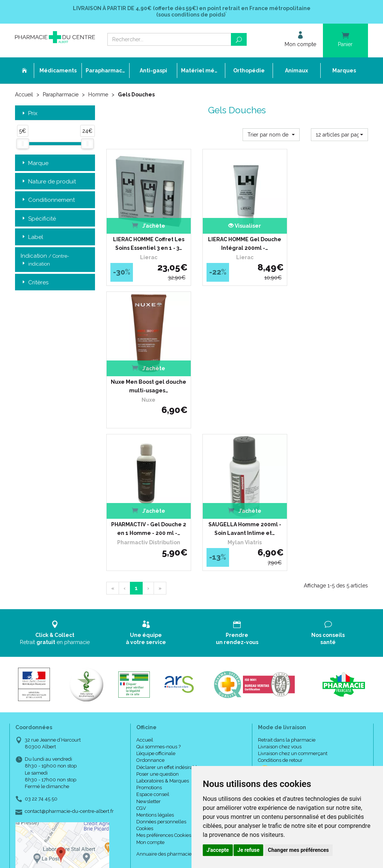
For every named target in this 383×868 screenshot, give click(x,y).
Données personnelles (161, 669)
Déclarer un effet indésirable (168, 614)
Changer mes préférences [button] (299, 850)
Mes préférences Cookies (164, 682)
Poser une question (158, 621)
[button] (271, 134)
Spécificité (38, 219)
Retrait (55, 480)
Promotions (149, 634)
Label (32, 237)
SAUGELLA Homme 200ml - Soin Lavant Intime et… (237, 375)
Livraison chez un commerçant (293, 600)
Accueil (24, 95)
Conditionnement (48, 200)
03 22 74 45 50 (41, 646)
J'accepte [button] (218, 850)
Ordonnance (150, 607)
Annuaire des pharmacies (165, 701)
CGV (141, 655)
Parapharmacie (61, 95)
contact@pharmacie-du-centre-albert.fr (69, 658)
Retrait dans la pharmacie (287, 587)
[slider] (23, 144)
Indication (45, 260)
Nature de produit (48, 181)
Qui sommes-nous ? (158, 594)
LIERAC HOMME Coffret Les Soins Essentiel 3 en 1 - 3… (146, 238)
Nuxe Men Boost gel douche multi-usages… (328, 238)
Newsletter (149, 648)
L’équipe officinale (156, 600)
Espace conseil (153, 641)
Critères (35, 282)
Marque (35, 163)
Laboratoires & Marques (163, 628)
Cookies (145, 675)
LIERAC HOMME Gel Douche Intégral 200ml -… (237, 238)
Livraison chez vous (280, 594)
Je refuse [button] (248, 850)
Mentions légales (155, 662)
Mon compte (150, 689)
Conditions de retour (280, 607)
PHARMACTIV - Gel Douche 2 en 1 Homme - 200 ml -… (146, 375)
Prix (29, 113)
